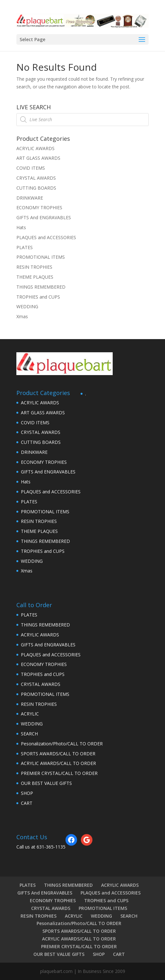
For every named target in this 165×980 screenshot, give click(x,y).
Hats (21, 227)
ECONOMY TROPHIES (39, 207)
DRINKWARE (30, 198)
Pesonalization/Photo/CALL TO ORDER (62, 744)
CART (27, 803)
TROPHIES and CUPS (38, 297)
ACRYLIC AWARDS (35, 148)
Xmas (22, 316)
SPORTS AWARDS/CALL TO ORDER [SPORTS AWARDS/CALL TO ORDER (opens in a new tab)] (58, 754)
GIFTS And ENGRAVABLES (44, 217)
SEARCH (29, 734)
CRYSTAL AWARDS (36, 178)
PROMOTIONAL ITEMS (41, 257)
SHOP (27, 793)
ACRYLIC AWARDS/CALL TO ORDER (58, 763)
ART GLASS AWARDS (38, 158)
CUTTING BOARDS (36, 188)
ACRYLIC (30, 714)
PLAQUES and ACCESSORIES (46, 237)
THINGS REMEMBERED (41, 287)
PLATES (25, 247)
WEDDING (27, 306)
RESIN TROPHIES (34, 267)
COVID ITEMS (31, 168)
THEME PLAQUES (35, 277)
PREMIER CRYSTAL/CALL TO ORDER (59, 773)
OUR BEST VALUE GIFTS (46, 783)
